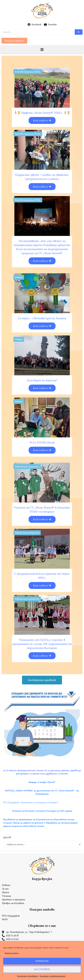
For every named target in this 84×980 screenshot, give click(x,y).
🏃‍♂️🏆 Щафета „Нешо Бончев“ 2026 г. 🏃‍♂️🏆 (42, 113)
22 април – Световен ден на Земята (42, 318)
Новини (19, 277)
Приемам (42, 961)
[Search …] (37, 32)
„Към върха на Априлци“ (42, 380)
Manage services (12, 953)
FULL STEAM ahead (42, 442)
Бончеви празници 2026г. (28, 72)
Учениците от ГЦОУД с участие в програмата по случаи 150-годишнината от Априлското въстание (42, 644)
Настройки (42, 969)
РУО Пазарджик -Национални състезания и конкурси (31, 802)
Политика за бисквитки (28, 976)
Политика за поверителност (52, 976)
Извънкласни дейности (27, 467)
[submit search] (79, 32)
